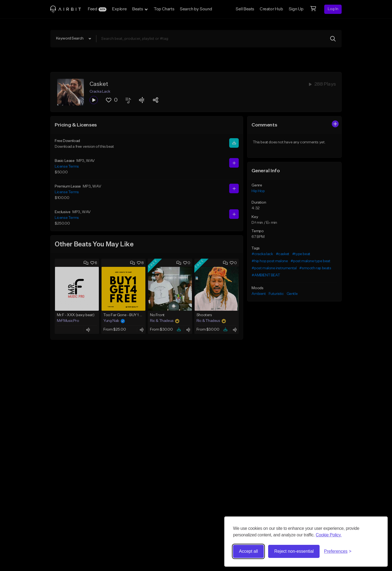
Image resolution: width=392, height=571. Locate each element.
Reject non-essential (294, 551)
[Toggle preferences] (338, 551)
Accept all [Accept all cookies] (248, 551)
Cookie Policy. (329, 535)
